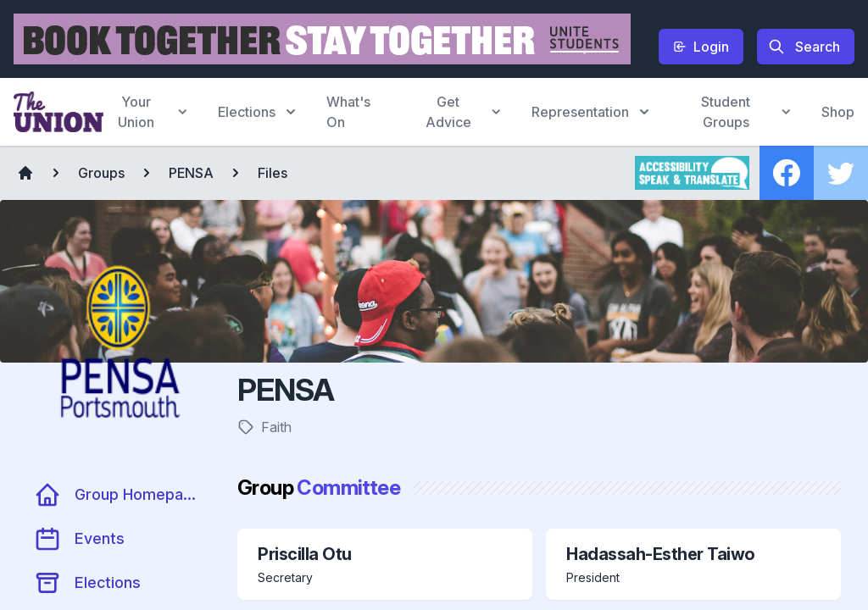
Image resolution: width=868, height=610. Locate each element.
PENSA (191, 173)
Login (701, 47)
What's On (348, 112)
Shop (838, 112)
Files (273, 173)
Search (804, 47)
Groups (101, 173)
